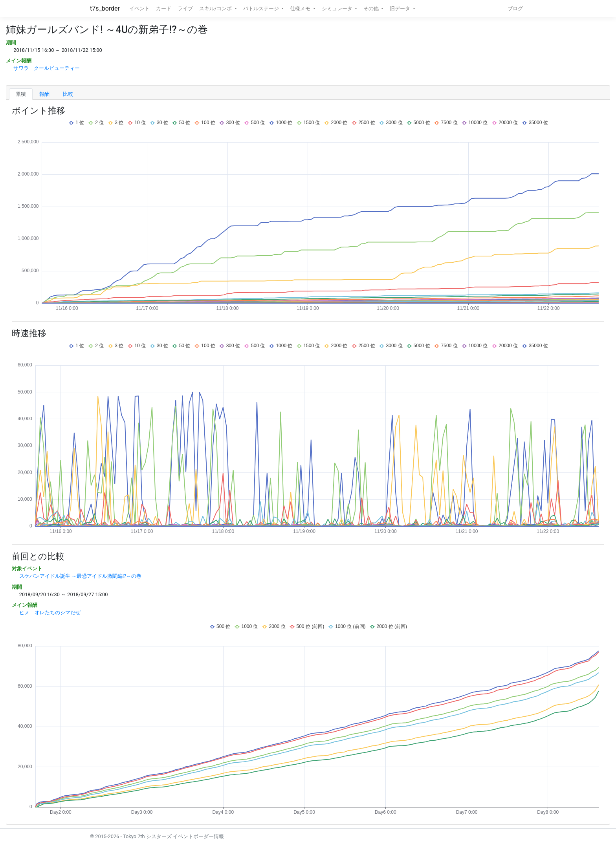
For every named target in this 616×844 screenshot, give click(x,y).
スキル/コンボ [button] (216, 8)
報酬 (44, 94)
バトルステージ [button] (262, 8)
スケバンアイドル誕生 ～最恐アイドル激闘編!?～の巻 (81, 576)
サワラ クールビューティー (47, 68)
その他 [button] (372, 8)
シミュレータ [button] (338, 8)
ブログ (515, 8)
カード (164, 8)
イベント (139, 8)
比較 (68, 94)
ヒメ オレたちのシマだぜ (50, 612)
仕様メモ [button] (301, 8)
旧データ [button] (401, 8)
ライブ (185, 8)
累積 (21, 94)
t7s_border (105, 8)
